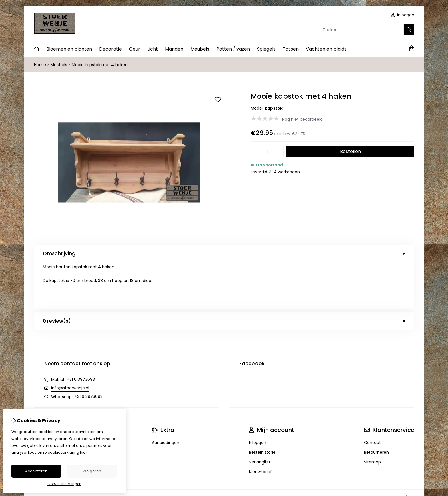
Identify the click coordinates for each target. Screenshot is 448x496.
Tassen (291, 49)
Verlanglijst (260, 415)
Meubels (200, 49)
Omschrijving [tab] (224, 253)
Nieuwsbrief (260, 425)
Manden (174, 49)
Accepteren (36, 471)
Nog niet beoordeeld (302, 119)
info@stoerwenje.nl (70, 341)
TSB (411, 450)
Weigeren (92, 471)
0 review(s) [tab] (224, 274)
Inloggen (258, 396)
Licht (153, 49)
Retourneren (376, 405)
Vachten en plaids (326, 49)
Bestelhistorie (262, 405)
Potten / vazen (233, 49)
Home (40, 65)
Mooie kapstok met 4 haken (100, 65)
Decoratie (110, 49)
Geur (135, 49)
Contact (372, 396)
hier (84, 452)
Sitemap (372, 415)
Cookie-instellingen (64, 484)
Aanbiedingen (166, 396)
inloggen (403, 15)
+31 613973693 (81, 332)
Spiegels (266, 49)
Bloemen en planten (69, 49)
